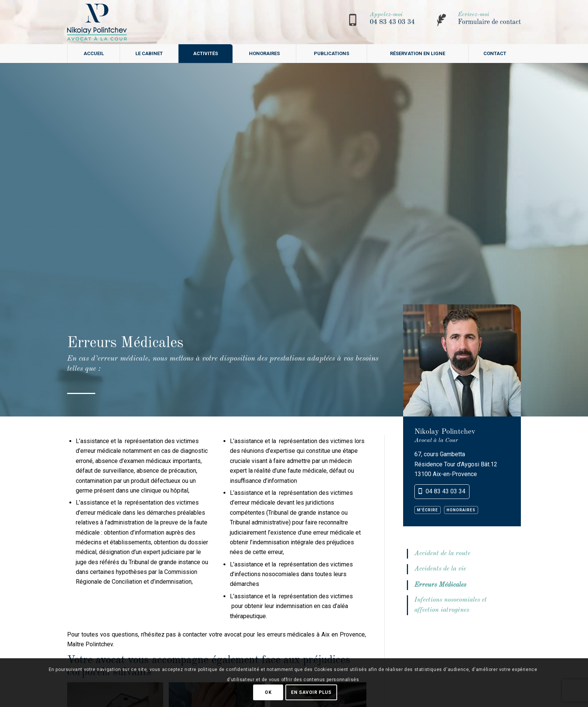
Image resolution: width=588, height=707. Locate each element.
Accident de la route (442, 553)
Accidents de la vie (440, 569)
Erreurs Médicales (440, 585)
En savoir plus (311, 692)
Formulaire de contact (489, 22)
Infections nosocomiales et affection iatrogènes (451, 605)
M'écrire (427, 510)
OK (268, 692)
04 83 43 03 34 (392, 22)
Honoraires (461, 510)
